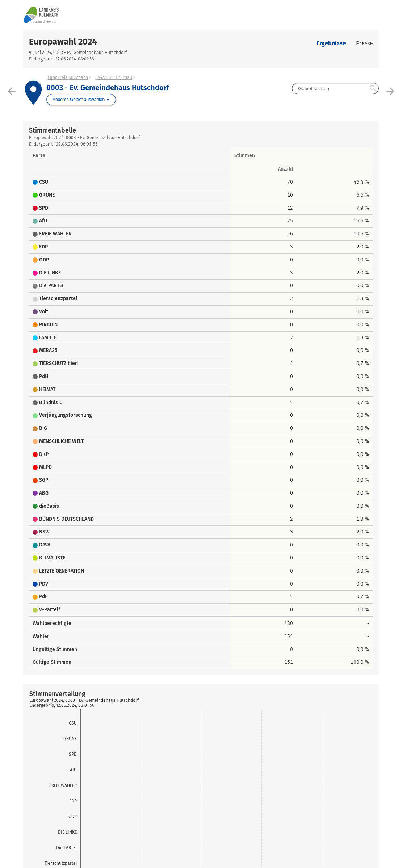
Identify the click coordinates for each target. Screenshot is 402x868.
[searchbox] (335, 88)
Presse (365, 43)
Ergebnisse (331, 43)
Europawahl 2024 (63, 42)
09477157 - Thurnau (114, 77)
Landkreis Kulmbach (68, 77)
